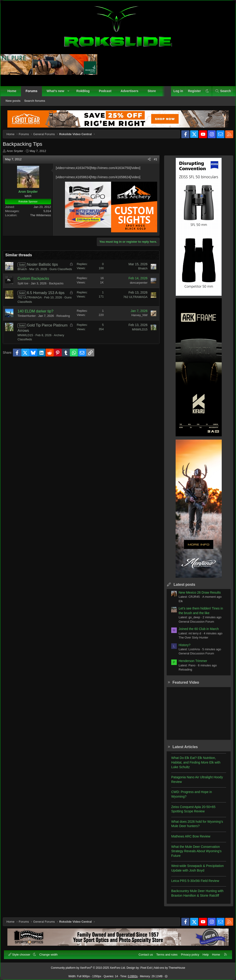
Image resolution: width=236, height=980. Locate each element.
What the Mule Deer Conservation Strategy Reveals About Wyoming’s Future (193, 854)
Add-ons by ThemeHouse (170, 966)
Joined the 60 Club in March (195, 632)
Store (154, 93)
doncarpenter (135, 290)
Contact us (144, 952)
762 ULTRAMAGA (33, 310)
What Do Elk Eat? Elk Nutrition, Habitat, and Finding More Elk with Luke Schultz (193, 766)
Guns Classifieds (32, 314)
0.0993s (133, 974)
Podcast (107, 93)
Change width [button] (51, 952)
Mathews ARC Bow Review (188, 840)
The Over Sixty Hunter (190, 641)
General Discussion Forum (193, 625)
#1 (152, 162)
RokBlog (85, 93)
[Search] (221, 93)
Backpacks (60, 291)
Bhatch (25, 272)
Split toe (26, 291)
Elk (177, 604)
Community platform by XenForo (88, 966)
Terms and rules (165, 952)
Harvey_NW (136, 328)
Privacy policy (188, 952)
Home (14, 93)
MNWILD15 (28, 352)
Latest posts (181, 588)
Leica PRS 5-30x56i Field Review (192, 884)
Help (204, 952)
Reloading (28, 333)
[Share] (146, 163)
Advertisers (131, 93)
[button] (70, 93)
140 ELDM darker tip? (39, 324)
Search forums (37, 103)
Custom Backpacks (37, 286)
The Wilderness (44, 218)
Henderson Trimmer (190, 664)
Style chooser (22, 952)
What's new (57, 93)
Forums (34, 93)
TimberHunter (30, 328)
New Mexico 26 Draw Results (196, 596)
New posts (15, 103)
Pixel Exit (146, 966)
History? (181, 648)
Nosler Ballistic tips (46, 268)
